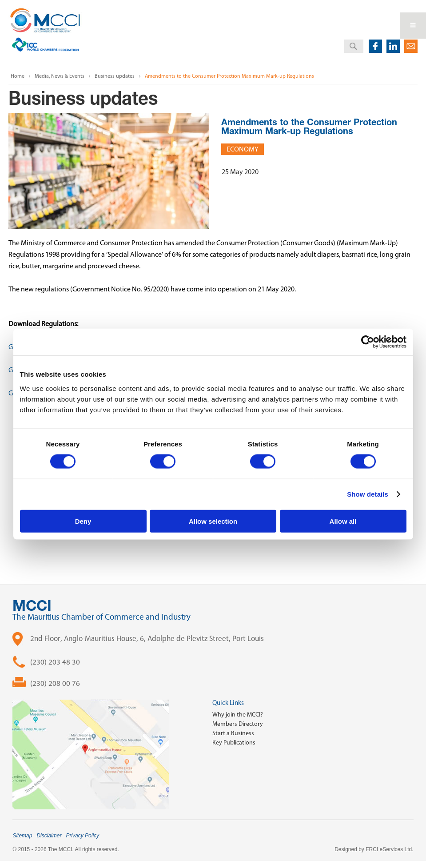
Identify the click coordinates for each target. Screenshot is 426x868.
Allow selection (213, 521)
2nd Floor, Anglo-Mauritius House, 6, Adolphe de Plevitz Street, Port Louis (147, 638)
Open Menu (413, 26)
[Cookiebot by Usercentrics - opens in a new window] (368, 342)
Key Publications (234, 743)
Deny (83, 521)
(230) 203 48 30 (55, 662)
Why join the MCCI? (238, 715)
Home (18, 76)
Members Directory (238, 724)
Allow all (343, 521)
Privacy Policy (82, 836)
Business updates (115, 76)
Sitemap (22, 836)
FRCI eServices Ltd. (389, 849)
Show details (368, 494)
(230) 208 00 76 (55, 683)
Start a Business (233, 733)
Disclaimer (49, 836)
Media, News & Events (60, 76)
